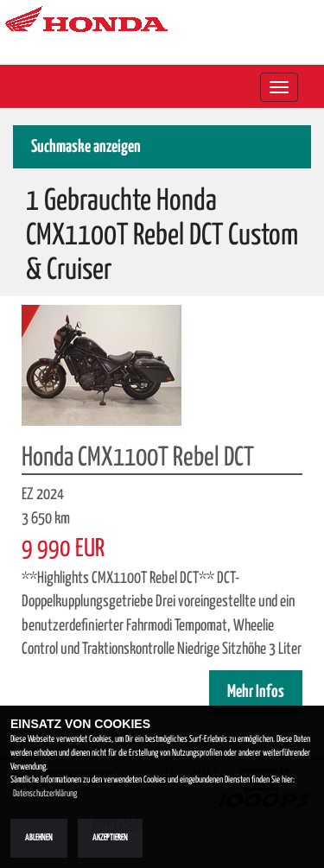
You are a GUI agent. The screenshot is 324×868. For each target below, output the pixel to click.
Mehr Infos (256, 692)
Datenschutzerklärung (45, 794)
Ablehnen (39, 838)
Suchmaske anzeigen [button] (86, 147)
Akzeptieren (110, 838)
